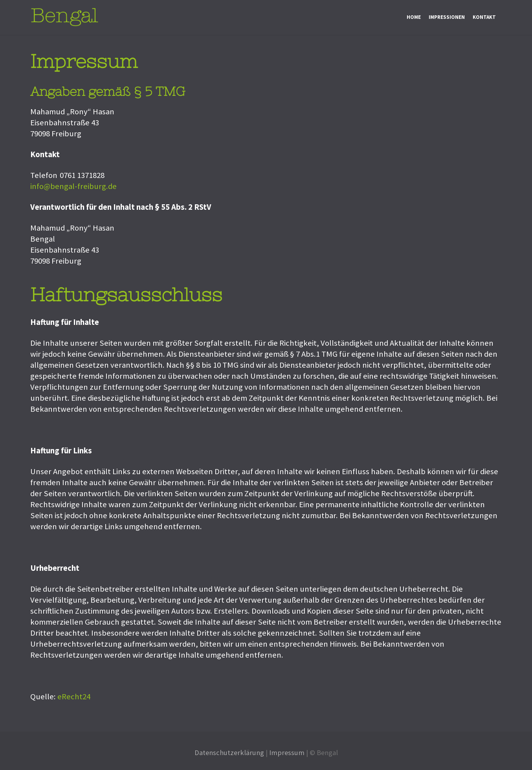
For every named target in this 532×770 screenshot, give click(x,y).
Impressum (287, 753)
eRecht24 (74, 697)
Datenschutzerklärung (229, 753)
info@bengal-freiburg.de (73, 186)
